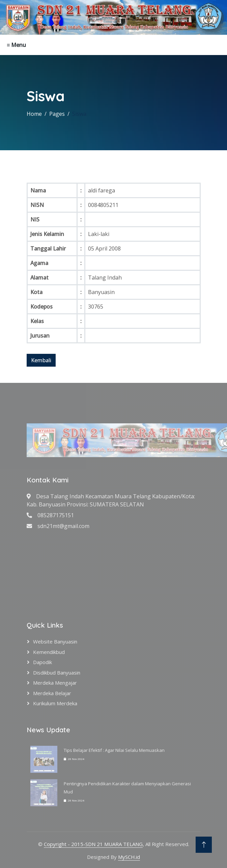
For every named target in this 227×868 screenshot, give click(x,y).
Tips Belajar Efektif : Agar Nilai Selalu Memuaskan (114, 750)
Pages (57, 114)
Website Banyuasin (55, 641)
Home (34, 114)
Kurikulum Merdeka (55, 703)
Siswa (79, 114)
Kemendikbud (49, 652)
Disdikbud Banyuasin (57, 673)
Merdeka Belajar (52, 693)
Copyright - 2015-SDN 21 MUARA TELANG (93, 844)
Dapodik (42, 662)
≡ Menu (16, 45)
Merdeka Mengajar (55, 683)
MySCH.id (129, 857)
